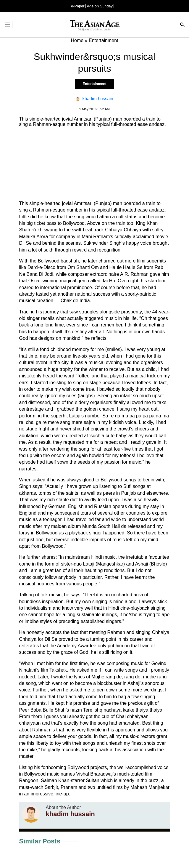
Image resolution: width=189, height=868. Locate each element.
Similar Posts (40, 841)
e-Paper (78, 6)
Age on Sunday (100, 6)
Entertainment (94, 84)
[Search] (182, 25)
